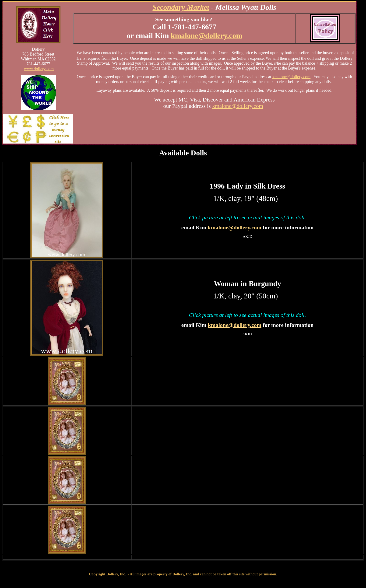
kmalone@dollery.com (207, 35)
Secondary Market (181, 7)
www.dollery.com (39, 69)
